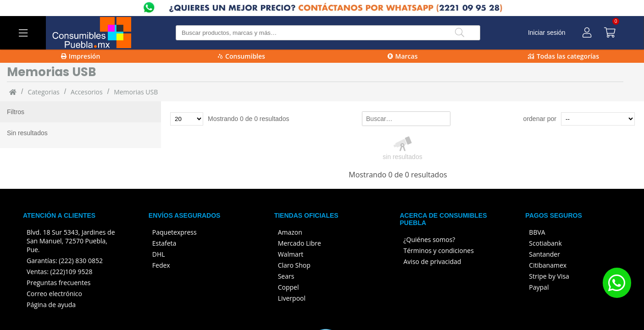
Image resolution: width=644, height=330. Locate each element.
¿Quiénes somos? (430, 239)
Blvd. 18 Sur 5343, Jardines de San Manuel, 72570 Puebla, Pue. (71, 241)
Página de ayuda (51, 305)
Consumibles (241, 56)
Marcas (403, 56)
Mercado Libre (300, 243)
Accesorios (87, 92)
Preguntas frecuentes (58, 283)
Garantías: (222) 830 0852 (65, 261)
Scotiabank (545, 243)
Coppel (289, 287)
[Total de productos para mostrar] (187, 119)
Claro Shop (294, 265)
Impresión (81, 56)
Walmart (291, 254)
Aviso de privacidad (433, 261)
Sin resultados (27, 133)
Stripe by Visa (549, 276)
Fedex (161, 265)
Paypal (539, 287)
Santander (544, 254)
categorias (43, 92)
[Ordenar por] (598, 119)
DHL (159, 254)
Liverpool (292, 298)
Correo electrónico (54, 294)
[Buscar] (460, 33)
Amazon (290, 232)
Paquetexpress (175, 232)
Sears (286, 276)
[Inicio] (13, 92)
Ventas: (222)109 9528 (60, 272)
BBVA (537, 232)
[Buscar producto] (328, 33)
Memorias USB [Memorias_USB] (136, 92)
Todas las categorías (563, 56)
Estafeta (164, 243)
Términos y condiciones (439, 250)
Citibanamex (548, 265)
